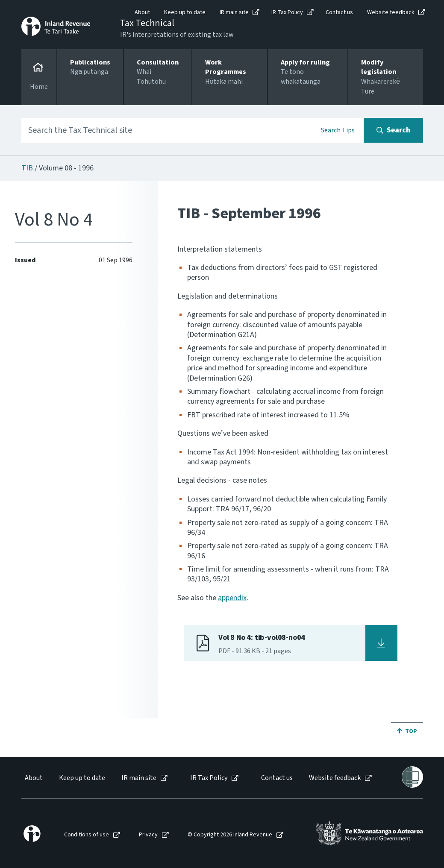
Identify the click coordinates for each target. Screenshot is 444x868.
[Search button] (393, 130)
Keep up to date (185, 12)
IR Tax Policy (287, 12)
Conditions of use (87, 835)
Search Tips (338, 130)
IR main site (234, 12)
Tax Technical (147, 23)
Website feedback (391, 12)
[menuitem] (33, 778)
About (142, 12)
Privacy (148, 835)
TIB (27, 168)
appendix (232, 598)
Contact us (339, 12)
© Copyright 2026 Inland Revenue (230, 835)
